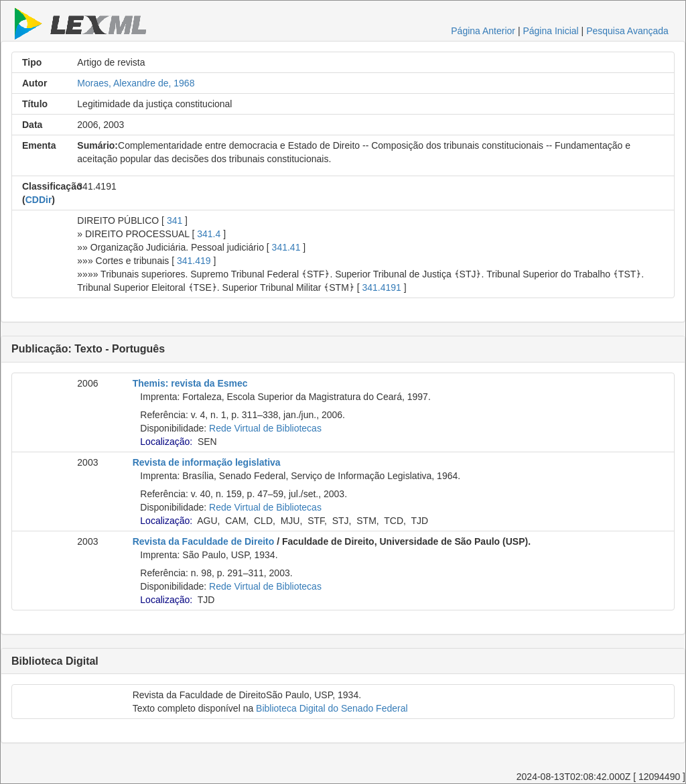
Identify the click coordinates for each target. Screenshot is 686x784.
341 (175, 220)
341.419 (194, 261)
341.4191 (382, 287)
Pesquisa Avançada (627, 31)
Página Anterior (483, 31)
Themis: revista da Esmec (190, 383)
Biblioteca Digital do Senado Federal (332, 708)
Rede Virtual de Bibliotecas (265, 428)
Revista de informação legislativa (207, 462)
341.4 (209, 234)
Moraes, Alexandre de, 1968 (136, 83)
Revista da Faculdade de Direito (204, 541)
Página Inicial (550, 31)
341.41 (286, 247)
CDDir (39, 200)
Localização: (166, 442)
